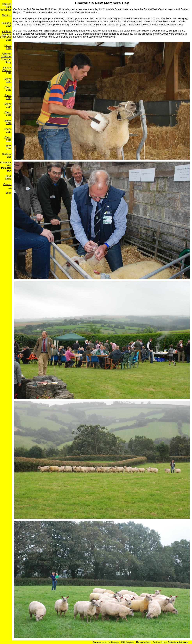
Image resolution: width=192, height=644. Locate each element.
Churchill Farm (7, 5)
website (143, 642)
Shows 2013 (8, 97)
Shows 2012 (8, 89)
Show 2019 (9, 147)
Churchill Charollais (6, 55)
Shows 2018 (8, 139)
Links (9, 193)
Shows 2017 (8, 130)
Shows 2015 (8, 114)
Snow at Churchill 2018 (7, 71)
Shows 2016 (8, 122)
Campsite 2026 (7, 24)
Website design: (171, 642)
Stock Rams (8, 178)
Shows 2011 (8, 80)
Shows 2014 (8, 105)
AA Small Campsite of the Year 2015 (6, 36)
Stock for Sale (7, 155)
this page (127, 642)
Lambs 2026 (8, 47)
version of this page (106, 642)
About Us (7, 15)
